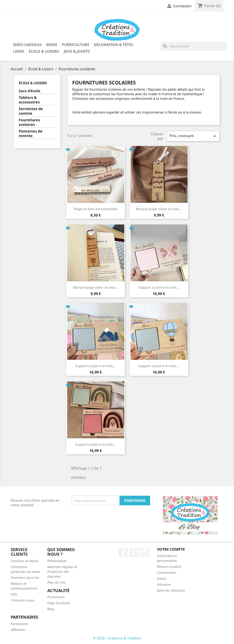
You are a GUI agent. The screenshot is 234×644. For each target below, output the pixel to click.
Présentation (57, 561)
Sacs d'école (30, 91)
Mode (52, 45)
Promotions (56, 597)
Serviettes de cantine (31, 111)
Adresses (164, 584)
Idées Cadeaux (27, 45)
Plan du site (56, 582)
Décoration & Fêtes (113, 45)
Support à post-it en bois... (159, 287)
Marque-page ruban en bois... (159, 209)
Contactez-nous (23, 600)
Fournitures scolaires (29, 122)
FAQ (14, 594)
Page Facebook (59, 603)
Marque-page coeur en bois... (96, 287)
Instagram (145, 552)
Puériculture (76, 45)
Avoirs (162, 578)
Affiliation (18, 630)
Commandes (167, 572)
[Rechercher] (194, 46)
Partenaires (20, 624)
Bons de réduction (171, 590)
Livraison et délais (25, 561)
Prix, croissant (193, 136)
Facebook (123, 552)
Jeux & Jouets (77, 51)
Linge (19, 51)
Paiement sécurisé (25, 578)
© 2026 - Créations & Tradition (117, 638)
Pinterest (134, 552)
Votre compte (171, 549)
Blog (51, 609)
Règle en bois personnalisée (96, 209)
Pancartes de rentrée (31, 134)
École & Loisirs (44, 51)
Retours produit (169, 567)
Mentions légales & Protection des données (62, 572)
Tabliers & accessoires (29, 100)
